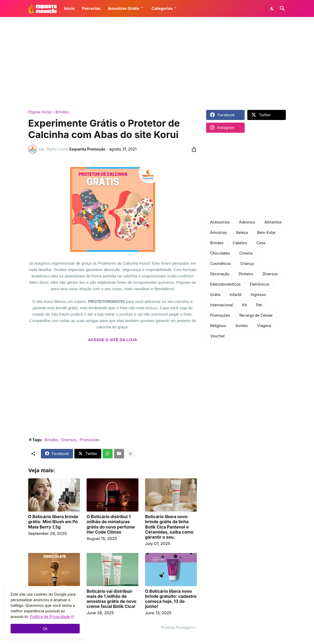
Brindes (62, 112)
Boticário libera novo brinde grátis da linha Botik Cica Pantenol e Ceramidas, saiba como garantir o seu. (169, 527)
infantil (236, 295)
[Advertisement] (157, 63)
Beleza (242, 232)
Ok (45, 629)
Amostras (218, 232)
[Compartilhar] (192, 149)
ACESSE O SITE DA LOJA (112, 340)
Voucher (217, 336)
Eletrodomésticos (225, 284)
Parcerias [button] (91, 8)
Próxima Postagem (177, 627)
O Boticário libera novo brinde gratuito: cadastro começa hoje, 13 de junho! (171, 599)
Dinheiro (246, 274)
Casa (261, 243)
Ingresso (258, 295)
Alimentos (273, 222)
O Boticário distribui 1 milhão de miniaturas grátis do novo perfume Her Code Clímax (111, 524)
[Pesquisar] (281, 8)
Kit (245, 305)
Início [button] (69, 8)
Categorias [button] (162, 8)
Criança (247, 263)
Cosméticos (220, 263)
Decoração (220, 274)
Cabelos (240, 243)
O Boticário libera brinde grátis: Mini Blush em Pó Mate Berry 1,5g (53, 522)
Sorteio (242, 326)
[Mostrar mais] (130, 454)
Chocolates (220, 253)
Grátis (215, 295)
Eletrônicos (260, 284)
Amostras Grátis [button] (124, 8)
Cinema (246, 253)
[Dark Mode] (272, 8)
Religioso (218, 326)
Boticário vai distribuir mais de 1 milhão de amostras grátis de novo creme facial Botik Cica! (112, 599)
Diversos (69, 440)
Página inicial (40, 112)
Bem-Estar (266, 232)
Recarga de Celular (256, 315)
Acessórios (220, 222)
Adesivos (247, 222)
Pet (259, 305)
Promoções (90, 440)
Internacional (222, 305)
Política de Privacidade (50, 617)
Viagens (264, 326)
